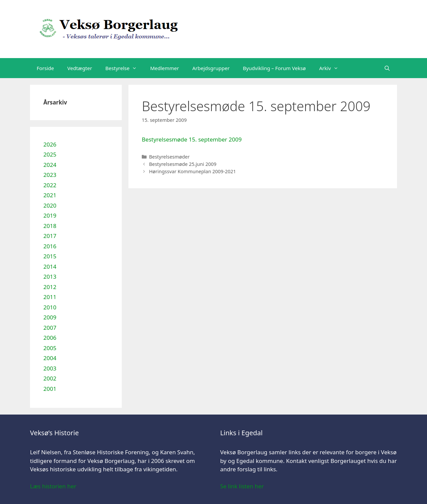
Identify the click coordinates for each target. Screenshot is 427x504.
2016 (50, 246)
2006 (50, 338)
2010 (50, 307)
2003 (50, 368)
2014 (50, 267)
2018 (50, 226)
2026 (50, 144)
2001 (50, 389)
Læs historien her (53, 486)
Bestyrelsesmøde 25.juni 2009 (183, 164)
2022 (50, 185)
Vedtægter (80, 68)
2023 (50, 175)
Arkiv (332, 68)
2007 (50, 328)
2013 (50, 277)
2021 (50, 195)
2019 (50, 215)
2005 (50, 348)
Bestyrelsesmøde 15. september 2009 (192, 139)
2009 (50, 317)
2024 (50, 165)
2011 (50, 297)
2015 (50, 256)
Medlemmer (164, 68)
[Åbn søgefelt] (387, 68)
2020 (50, 205)
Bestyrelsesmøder (169, 157)
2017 (50, 236)
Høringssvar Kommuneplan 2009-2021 (193, 171)
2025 (50, 154)
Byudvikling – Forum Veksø (274, 68)
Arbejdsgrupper (211, 68)
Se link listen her (242, 486)
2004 (50, 358)
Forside (45, 68)
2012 (50, 287)
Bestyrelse (124, 68)
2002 (50, 378)
